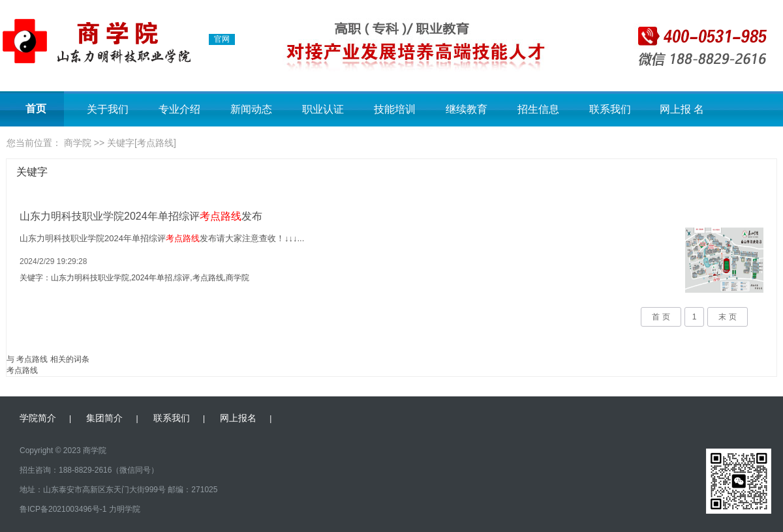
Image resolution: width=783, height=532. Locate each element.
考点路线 (22, 370)
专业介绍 (179, 109)
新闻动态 (251, 109)
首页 (36, 109)
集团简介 (104, 418)
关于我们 (108, 109)
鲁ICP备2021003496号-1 (63, 509)
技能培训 (395, 109)
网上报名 (238, 418)
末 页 (727, 317)
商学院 (78, 143)
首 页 (661, 317)
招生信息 (538, 109)
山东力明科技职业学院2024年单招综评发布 (141, 216)
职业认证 (323, 109)
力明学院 (125, 509)
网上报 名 (682, 109)
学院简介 (38, 418)
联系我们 (610, 109)
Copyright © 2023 (50, 451)
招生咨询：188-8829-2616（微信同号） (89, 470)
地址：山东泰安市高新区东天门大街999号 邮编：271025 (118, 490)
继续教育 (467, 109)
